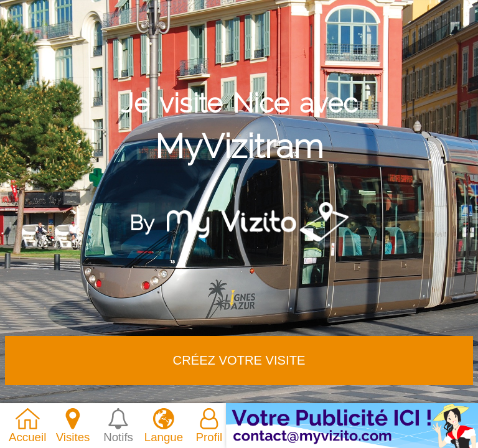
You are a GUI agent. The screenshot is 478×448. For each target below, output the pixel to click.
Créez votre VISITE (239, 360)
